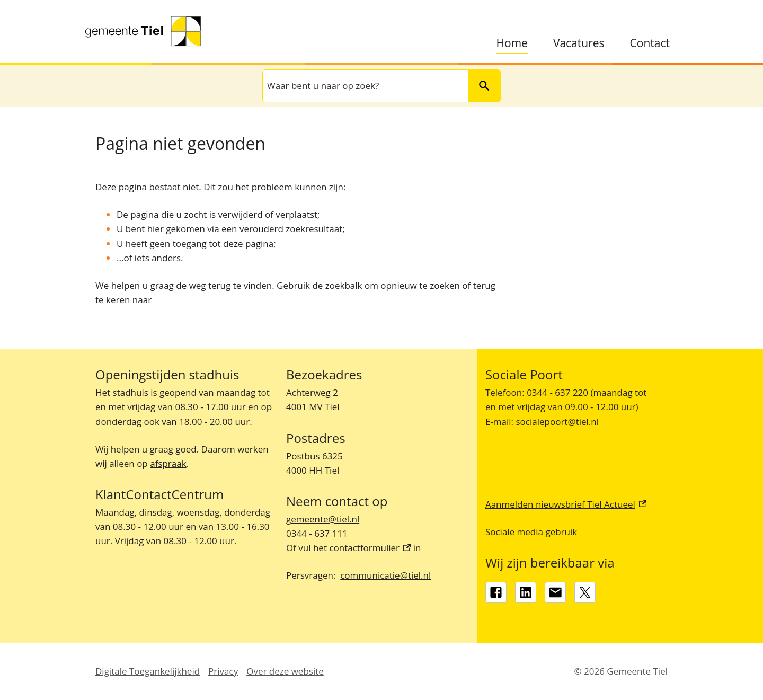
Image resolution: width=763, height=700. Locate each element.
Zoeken (480, 86)
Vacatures (579, 43)
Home (512, 43)
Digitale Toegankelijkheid (148, 671)
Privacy (223, 671)
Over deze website (285, 671)
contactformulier (370, 548)
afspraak (168, 463)
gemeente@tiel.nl (323, 519)
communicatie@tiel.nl (385, 575)
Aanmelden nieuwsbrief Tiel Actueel (566, 504)
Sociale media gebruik (531, 532)
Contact (650, 43)
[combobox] (365, 86)
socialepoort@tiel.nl (557, 422)
